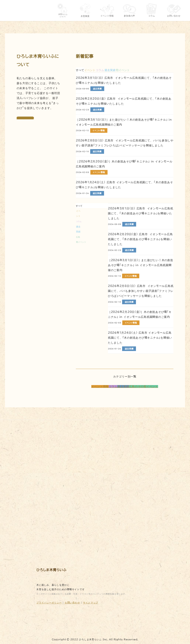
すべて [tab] (80, 70)
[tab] (90, 70)
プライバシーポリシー (49, 603)
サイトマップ (91, 603)
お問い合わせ (72, 603)
